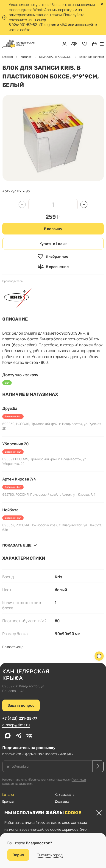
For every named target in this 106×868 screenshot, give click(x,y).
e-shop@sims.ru (16, 725)
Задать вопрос (21, 705)
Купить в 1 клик (53, 244)
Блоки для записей (35, 57)
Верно (18, 855)
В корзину (53, 229)
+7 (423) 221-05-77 (20, 718)
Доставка (62, 801)
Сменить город (50, 855)
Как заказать (65, 794)
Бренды (8, 801)
